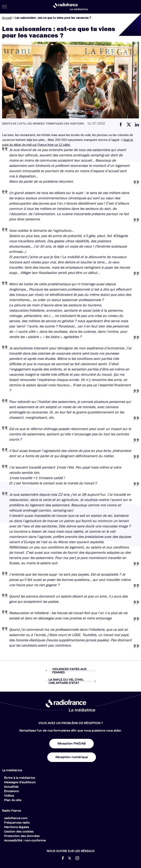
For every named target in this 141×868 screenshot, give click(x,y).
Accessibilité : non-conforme (25, 840)
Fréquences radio (17, 823)
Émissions (11, 791)
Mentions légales (17, 827)
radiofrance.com (16, 818)
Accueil (7, 18)
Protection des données (22, 836)
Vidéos (9, 796)
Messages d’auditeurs (20, 782)
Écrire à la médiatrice (20, 778)
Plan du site (13, 800)
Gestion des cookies (19, 832)
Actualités (11, 787)
